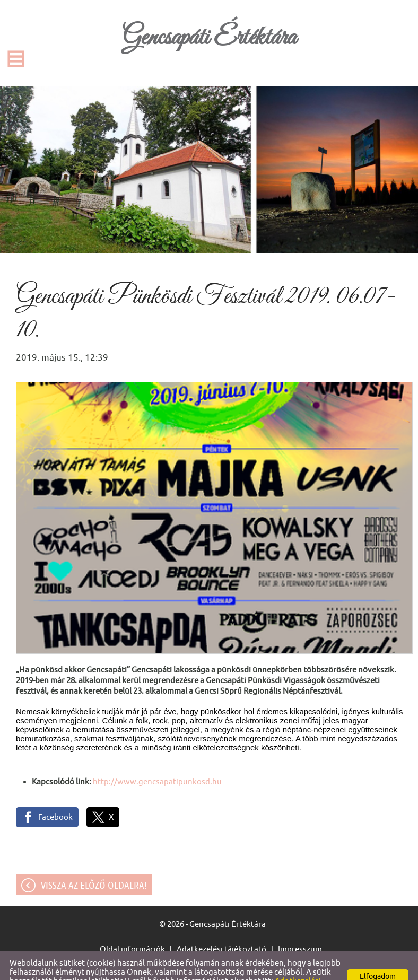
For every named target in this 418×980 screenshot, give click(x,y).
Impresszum (300, 928)
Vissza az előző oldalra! (94, 864)
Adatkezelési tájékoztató (221, 928)
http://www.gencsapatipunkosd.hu (157, 760)
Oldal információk (132, 928)
